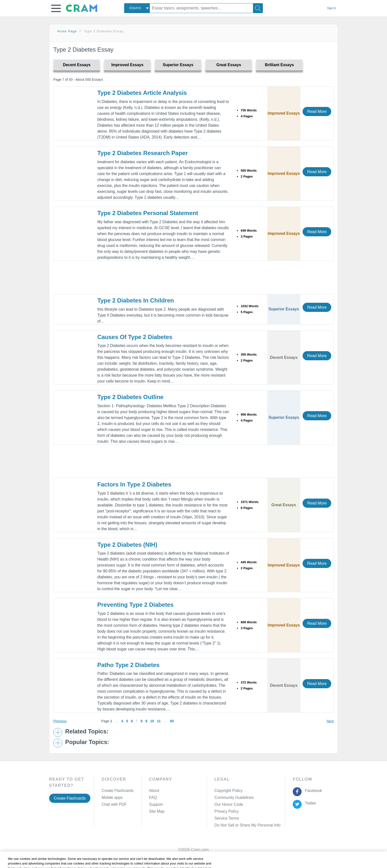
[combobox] (137, 8)
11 (159, 721)
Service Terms (227, 818)
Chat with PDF (114, 804)
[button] (56, 8)
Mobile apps (112, 797)
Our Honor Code (229, 804)
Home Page (67, 31)
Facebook (312, 791)
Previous (60, 721)
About (154, 791)
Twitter (310, 803)
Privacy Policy (227, 811)
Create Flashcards (70, 798)
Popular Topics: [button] (87, 742)
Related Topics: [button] (87, 731)
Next (330, 721)
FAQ (153, 797)
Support (156, 804)
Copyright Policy (229, 791)
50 (172, 721)
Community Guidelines (234, 797)
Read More (317, 111)
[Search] (258, 8)
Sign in (331, 8)
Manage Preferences (233, 825)
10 (152, 721)
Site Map (157, 811)
